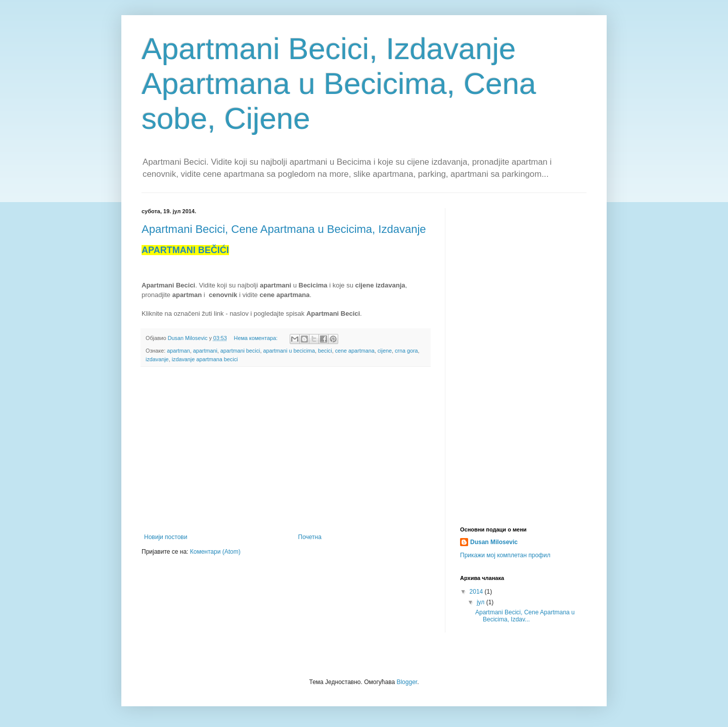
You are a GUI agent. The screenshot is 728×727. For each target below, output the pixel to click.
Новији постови (166, 537)
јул (482, 602)
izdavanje (157, 359)
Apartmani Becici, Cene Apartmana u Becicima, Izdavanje (284, 229)
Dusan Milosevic (494, 542)
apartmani (205, 351)
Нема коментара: (257, 338)
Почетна (310, 537)
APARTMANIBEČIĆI (185, 250)
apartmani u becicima (289, 351)
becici (325, 351)
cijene (385, 351)
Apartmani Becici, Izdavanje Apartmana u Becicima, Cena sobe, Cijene (339, 84)
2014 (477, 592)
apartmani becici (240, 351)
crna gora (406, 351)
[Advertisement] (286, 450)
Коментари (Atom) (215, 552)
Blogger (407, 682)
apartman (178, 351)
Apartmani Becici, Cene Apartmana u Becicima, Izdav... (525, 616)
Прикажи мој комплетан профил (505, 555)
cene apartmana (355, 351)
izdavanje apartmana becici (205, 359)
